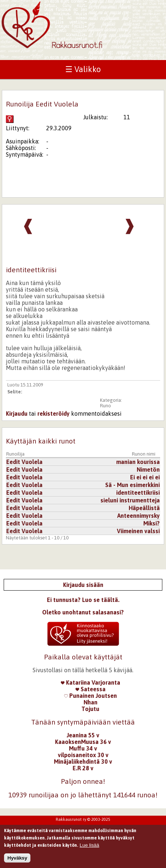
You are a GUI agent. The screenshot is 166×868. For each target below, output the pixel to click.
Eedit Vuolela (24, 462)
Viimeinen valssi (138, 531)
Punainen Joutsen (91, 696)
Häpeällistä (144, 508)
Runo (106, 406)
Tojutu (90, 709)
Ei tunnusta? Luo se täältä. (83, 600)
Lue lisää (89, 848)
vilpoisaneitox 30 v (83, 755)
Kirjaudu (17, 414)
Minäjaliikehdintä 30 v (83, 762)
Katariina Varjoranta (91, 682)
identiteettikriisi (138, 493)
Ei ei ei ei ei (145, 477)
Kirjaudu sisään (83, 585)
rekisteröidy (54, 414)
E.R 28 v (83, 768)
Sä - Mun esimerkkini (132, 485)
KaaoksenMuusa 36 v (83, 742)
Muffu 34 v (83, 748)
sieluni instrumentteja (130, 500)
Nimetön (148, 469)
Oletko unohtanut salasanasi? (83, 612)
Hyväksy (17, 860)
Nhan (91, 702)
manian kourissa (138, 462)
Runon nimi (144, 454)
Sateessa (91, 689)
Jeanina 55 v (83, 735)
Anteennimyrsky (139, 516)
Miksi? (152, 523)
